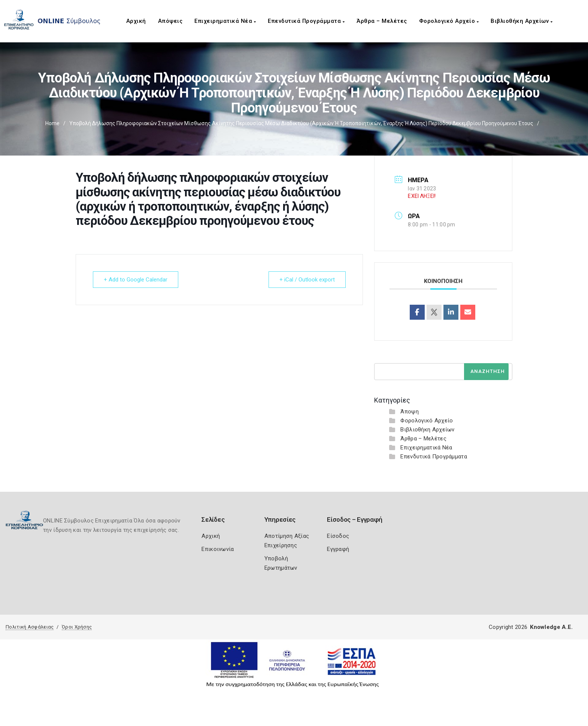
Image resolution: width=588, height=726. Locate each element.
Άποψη (410, 412)
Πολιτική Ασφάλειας (30, 627)
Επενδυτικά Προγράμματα (306, 21)
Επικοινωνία (218, 549)
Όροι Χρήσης (77, 627)
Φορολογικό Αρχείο (449, 21)
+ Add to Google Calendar (136, 280)
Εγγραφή (338, 549)
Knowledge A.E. (551, 627)
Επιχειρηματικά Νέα (225, 21)
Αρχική (136, 21)
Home (52, 123)
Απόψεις (170, 21)
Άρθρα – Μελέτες (382, 21)
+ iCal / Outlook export (307, 280)
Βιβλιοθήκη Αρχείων (522, 21)
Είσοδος (338, 536)
